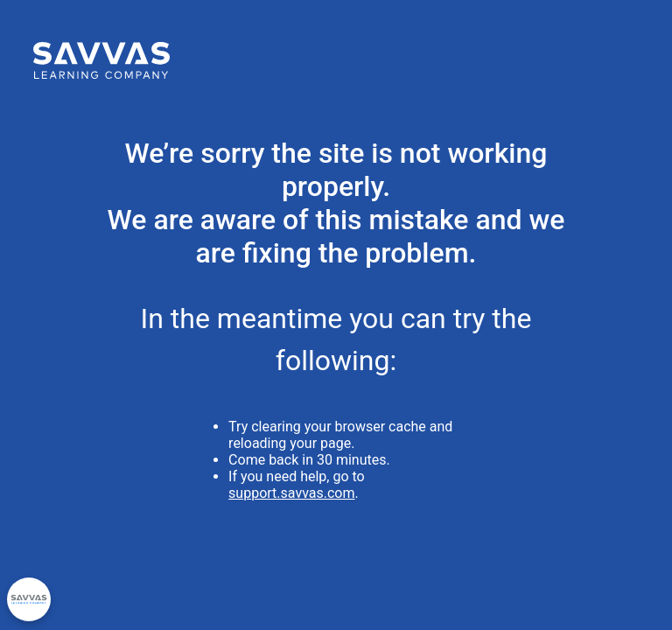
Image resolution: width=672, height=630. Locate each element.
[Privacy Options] (29, 599)
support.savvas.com (291, 493)
